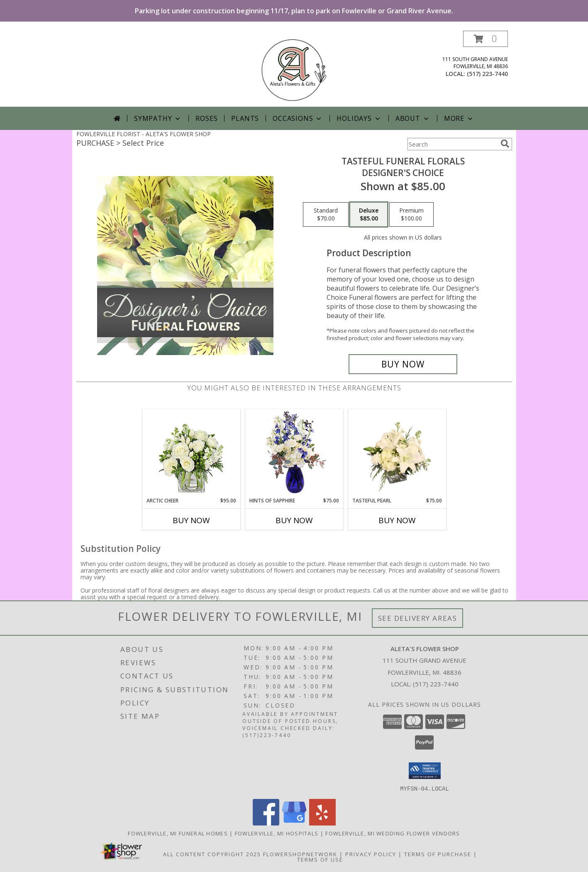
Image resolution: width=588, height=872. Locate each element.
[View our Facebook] (266, 823)
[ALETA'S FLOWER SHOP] (294, 69)
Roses (206, 118)
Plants (245, 118)
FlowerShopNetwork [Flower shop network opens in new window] (300, 854)
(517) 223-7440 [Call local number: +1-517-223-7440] (487, 74)
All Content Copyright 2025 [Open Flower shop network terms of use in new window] (212, 854)
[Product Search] (452, 144)
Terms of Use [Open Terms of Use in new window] (320, 859)
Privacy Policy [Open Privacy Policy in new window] (371, 854)
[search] (505, 144)
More (459, 118)
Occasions (298, 118)
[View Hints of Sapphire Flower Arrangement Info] (294, 453)
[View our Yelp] (322, 823)
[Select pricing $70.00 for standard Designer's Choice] (326, 215)
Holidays (359, 118)
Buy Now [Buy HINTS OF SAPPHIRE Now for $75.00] (294, 520)
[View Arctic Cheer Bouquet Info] (191, 453)
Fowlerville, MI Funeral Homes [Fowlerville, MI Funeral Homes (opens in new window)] (178, 833)
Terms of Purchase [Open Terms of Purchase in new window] (438, 854)
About (413, 118)
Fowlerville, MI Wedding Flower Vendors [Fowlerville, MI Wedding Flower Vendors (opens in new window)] (393, 833)
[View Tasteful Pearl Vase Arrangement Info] (397, 453)
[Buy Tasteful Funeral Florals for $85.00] (403, 364)
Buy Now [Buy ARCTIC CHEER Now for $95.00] (191, 520)
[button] (486, 39)
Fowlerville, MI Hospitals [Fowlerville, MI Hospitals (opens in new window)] (277, 833)
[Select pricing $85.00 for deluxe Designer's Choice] (369, 215)
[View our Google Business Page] (294, 823)
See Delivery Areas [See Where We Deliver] (418, 618)
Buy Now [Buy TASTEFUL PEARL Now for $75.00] (397, 520)
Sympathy (158, 118)
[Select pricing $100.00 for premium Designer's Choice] (411, 215)
